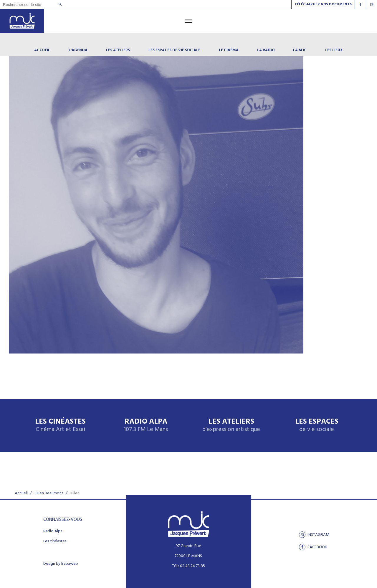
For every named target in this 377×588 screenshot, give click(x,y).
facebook (313, 547)
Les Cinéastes (60, 426)
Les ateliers (231, 426)
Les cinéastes (55, 541)
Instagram (314, 535)
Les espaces (317, 426)
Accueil (21, 493)
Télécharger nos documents (323, 4)
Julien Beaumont (49, 493)
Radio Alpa (146, 426)
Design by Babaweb (61, 564)
